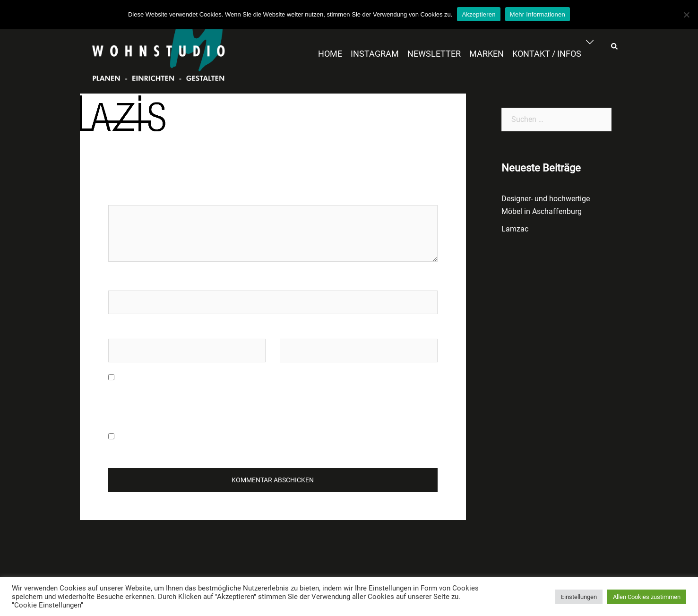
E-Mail (119, 329)
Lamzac (515, 229)
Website (293, 329)
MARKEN (487, 54)
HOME (330, 54)
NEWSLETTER (434, 54)
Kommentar (130, 196)
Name (118, 281)
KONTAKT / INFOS (547, 54)
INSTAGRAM (375, 54)
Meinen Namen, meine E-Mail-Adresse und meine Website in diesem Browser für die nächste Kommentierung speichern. (261, 397)
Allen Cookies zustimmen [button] (647, 597)
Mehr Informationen (538, 14)
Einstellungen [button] (579, 597)
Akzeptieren (478, 14)
